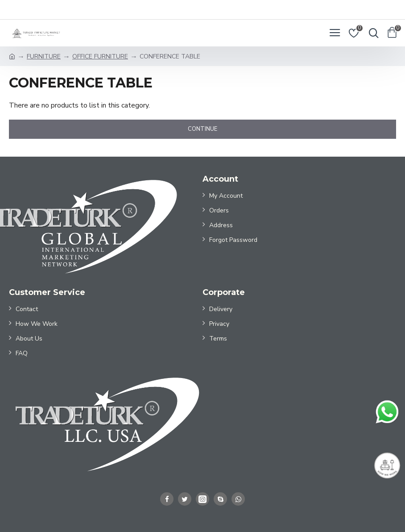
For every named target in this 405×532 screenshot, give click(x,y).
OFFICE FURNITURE (100, 56)
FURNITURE (44, 56)
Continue (202, 129)
